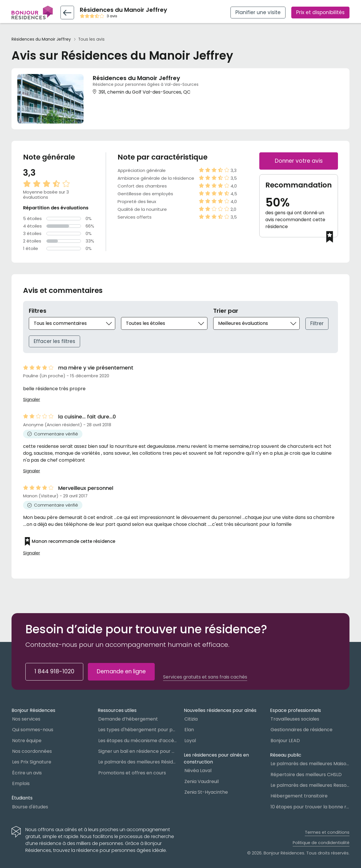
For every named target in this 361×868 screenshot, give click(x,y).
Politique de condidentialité (321, 843)
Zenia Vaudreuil (202, 781)
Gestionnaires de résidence (302, 730)
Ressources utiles (117, 710)
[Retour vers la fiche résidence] (67, 13)
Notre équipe (27, 741)
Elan (189, 730)
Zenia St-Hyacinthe (206, 792)
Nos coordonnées (32, 751)
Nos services (26, 719)
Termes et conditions (327, 832)
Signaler (32, 399)
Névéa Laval (198, 771)
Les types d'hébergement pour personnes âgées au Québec (138, 730)
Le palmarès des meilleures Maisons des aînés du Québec (310, 764)
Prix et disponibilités (320, 12)
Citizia (191, 719)
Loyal (190, 741)
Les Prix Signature (32, 762)
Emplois (21, 783)
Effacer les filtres (54, 341)
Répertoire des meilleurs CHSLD (306, 775)
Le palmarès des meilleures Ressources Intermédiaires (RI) (310, 785)
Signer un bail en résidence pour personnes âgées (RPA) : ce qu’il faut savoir (138, 751)
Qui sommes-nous (33, 730)
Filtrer (317, 323)
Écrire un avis (27, 773)
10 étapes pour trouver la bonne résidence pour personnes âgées (310, 807)
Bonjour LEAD (285, 741)
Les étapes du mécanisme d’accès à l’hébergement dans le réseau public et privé (138, 741)
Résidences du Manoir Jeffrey (41, 39)
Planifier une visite (258, 12)
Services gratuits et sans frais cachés (205, 677)
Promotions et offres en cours (132, 773)
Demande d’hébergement (128, 719)
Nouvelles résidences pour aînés (220, 710)
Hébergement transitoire (299, 796)
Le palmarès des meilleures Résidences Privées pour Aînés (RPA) (138, 762)
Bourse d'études (30, 807)
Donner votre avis (299, 161)
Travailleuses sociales (295, 719)
